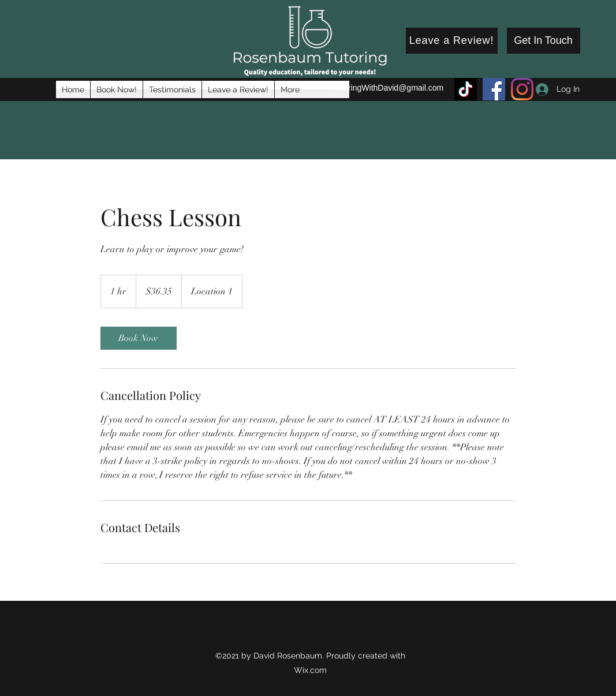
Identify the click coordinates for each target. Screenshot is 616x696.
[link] (139, 338)
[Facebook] (494, 89)
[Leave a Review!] (452, 41)
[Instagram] (522, 89)
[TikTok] (466, 89)
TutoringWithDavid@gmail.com (388, 88)
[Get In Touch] (544, 41)
